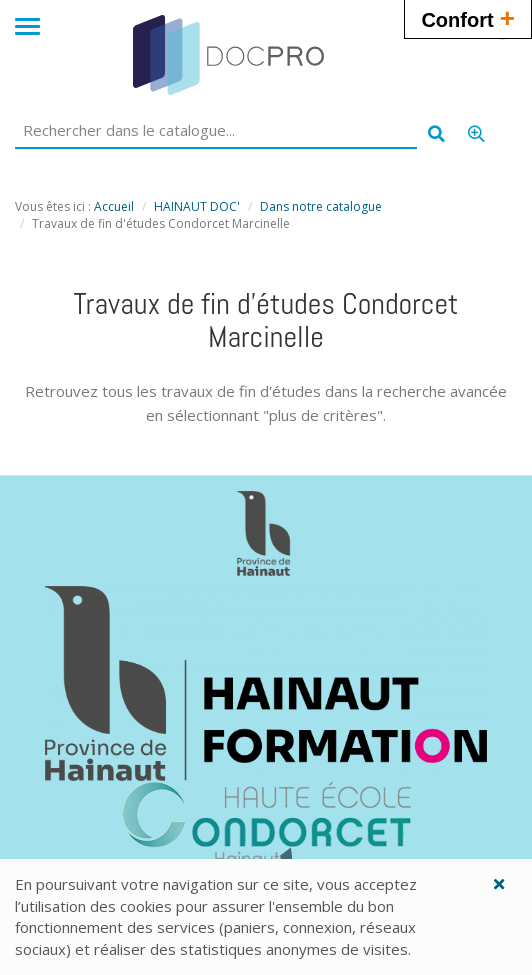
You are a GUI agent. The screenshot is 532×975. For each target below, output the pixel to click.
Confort (468, 17)
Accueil (114, 206)
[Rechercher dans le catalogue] (216, 131)
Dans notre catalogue (321, 206)
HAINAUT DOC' (197, 206)
